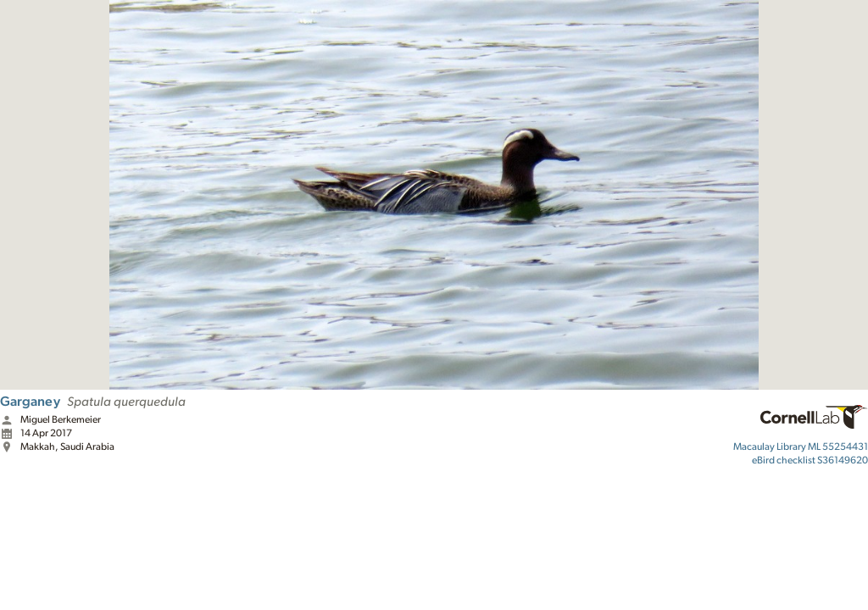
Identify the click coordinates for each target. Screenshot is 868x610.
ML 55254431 (801, 446)
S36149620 (810, 460)
